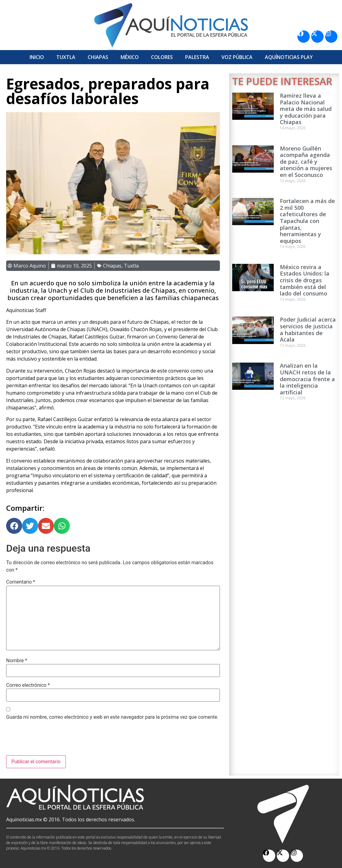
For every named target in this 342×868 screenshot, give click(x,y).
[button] (14, 526)
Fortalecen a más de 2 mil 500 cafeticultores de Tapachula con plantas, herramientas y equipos (307, 221)
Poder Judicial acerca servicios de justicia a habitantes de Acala (308, 329)
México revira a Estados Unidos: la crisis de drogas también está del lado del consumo (305, 280)
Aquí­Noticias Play (289, 57)
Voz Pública (237, 57)
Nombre (17, 661)
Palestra (197, 57)
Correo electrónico (28, 685)
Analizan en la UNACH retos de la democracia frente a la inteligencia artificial (307, 379)
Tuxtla (66, 57)
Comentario (21, 582)
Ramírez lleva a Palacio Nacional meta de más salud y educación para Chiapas (306, 109)
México (130, 57)
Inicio (37, 57)
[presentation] (53, 740)
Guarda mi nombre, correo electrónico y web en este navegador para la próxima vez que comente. (112, 717)
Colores (162, 57)
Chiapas (98, 57)
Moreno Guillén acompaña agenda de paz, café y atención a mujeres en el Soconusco (306, 162)
